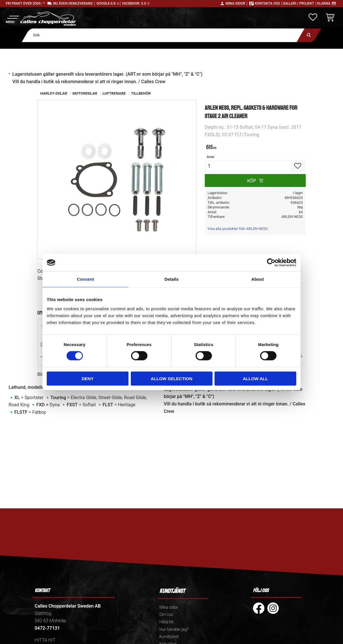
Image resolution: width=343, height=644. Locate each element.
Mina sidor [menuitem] (169, 607)
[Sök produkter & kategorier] (163, 35)
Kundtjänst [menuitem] (169, 637)
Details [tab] (171, 279)
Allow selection (172, 378)
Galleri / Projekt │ (300, 3)
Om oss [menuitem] (166, 615)
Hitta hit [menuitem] (166, 622)
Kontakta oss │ (269, 3)
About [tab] (257, 279)
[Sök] (309, 35)
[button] (12, 19)
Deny (88, 378)
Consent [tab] (85, 279)
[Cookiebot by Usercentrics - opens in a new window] (271, 263)
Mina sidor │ (237, 3)
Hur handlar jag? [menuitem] (174, 630)
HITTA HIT (45, 640)
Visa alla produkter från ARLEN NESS (238, 229)
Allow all (256, 378)
